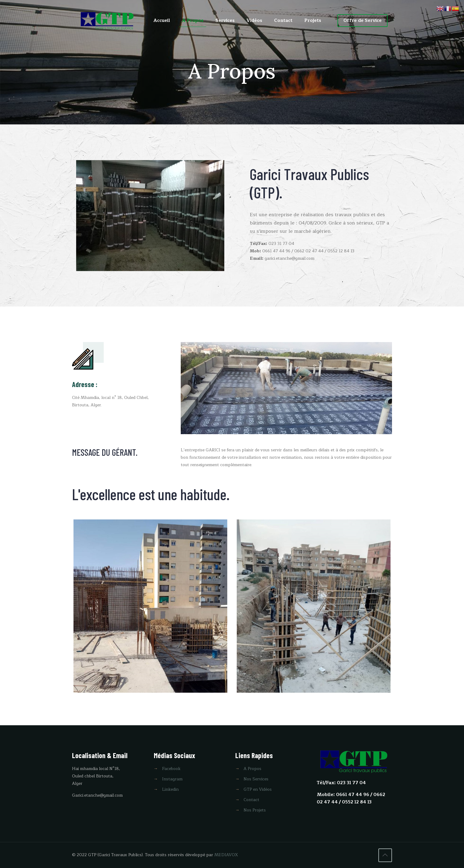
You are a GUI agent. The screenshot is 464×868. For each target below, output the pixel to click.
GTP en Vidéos (258, 789)
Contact (251, 800)
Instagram (172, 779)
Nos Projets (255, 810)
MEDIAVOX (226, 855)
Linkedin (170, 789)
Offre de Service (363, 21)
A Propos (252, 769)
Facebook (171, 769)
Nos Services (256, 779)
